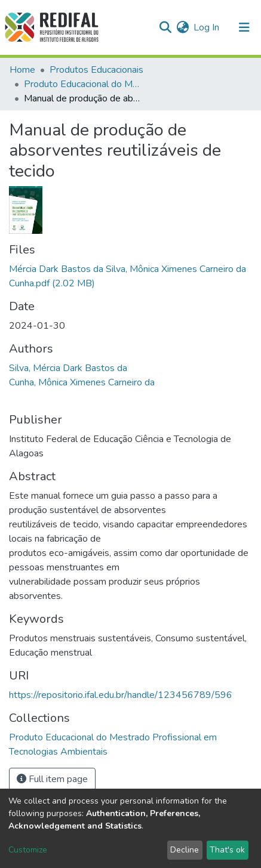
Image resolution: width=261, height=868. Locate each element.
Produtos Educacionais (96, 70)
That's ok (227, 850)
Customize (28, 850)
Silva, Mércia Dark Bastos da (68, 368)
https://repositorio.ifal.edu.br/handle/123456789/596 (121, 695)
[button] (182, 27)
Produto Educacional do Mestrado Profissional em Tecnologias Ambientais (84, 84)
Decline (185, 850)
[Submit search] (165, 27)
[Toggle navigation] (244, 27)
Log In (207, 27)
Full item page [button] (52, 779)
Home (22, 70)
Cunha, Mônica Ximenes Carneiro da (82, 382)
